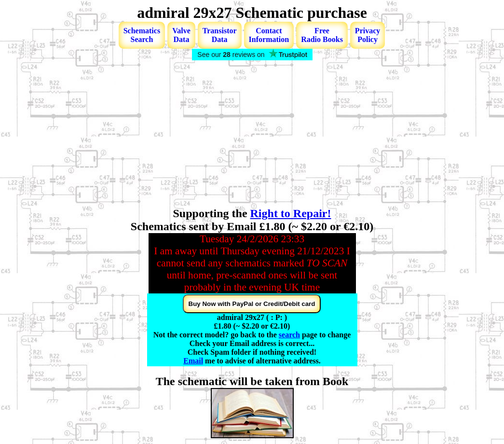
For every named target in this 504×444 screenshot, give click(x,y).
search (289, 335)
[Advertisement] (252, 135)
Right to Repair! (291, 213)
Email (193, 361)
